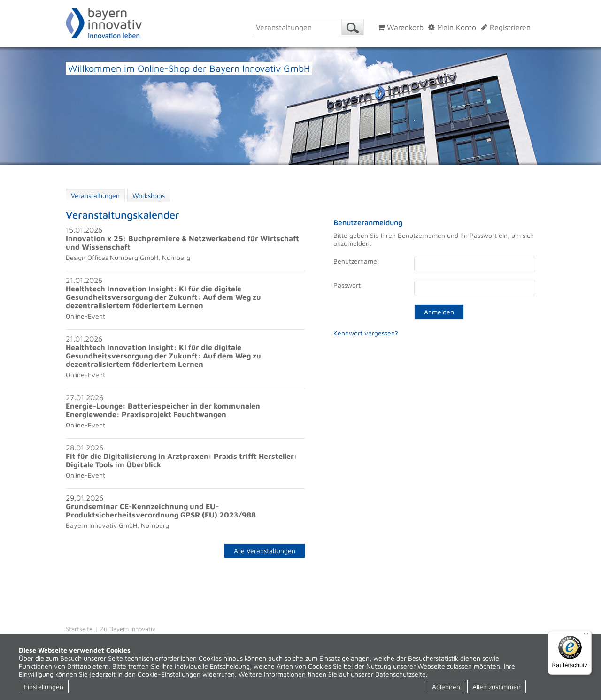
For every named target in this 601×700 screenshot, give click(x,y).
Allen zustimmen (497, 687)
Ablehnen (446, 687)
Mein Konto (452, 27)
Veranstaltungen (95, 195)
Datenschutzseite (401, 674)
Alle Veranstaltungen (265, 551)
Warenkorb (401, 27)
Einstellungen (44, 687)
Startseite (79, 629)
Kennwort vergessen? (366, 333)
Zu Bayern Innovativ (128, 629)
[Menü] (586, 636)
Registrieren (506, 27)
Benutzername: (356, 261)
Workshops (149, 195)
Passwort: (348, 285)
